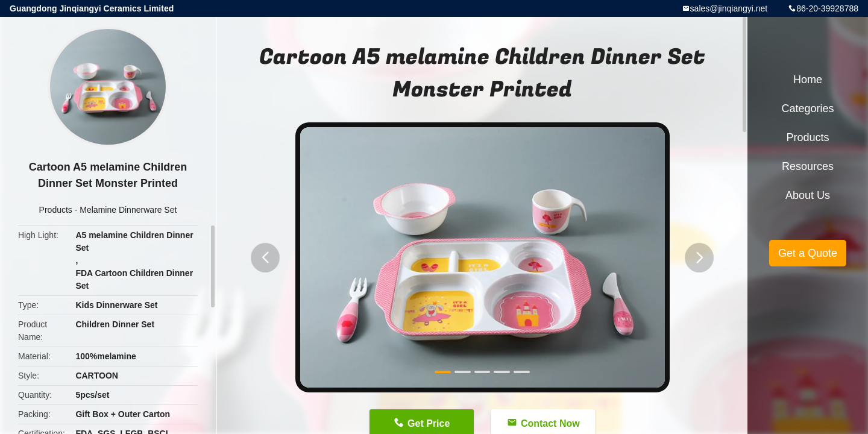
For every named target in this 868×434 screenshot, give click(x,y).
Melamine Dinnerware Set (128, 210)
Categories (807, 108)
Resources (808, 166)
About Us (808, 195)
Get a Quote (808, 253)
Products (56, 210)
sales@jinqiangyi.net (729, 8)
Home (808, 80)
